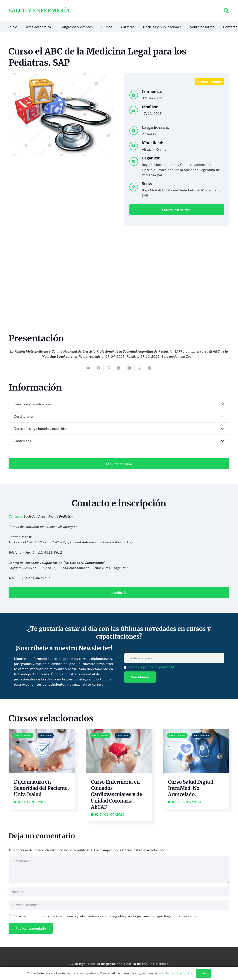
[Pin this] (129, 368)
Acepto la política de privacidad (151, 667)
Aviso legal (78, 964)
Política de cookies (139, 964)
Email (128, 651)
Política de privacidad (105, 964)
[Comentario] (119, 870)
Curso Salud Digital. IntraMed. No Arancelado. (191, 788)
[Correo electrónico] (119, 905)
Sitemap (162, 964)
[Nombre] (119, 892)
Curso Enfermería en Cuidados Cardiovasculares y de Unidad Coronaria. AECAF (117, 794)
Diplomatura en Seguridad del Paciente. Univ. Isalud (41, 788)
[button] (226, 11)
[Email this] (88, 368)
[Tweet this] (109, 368)
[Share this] (99, 368)
